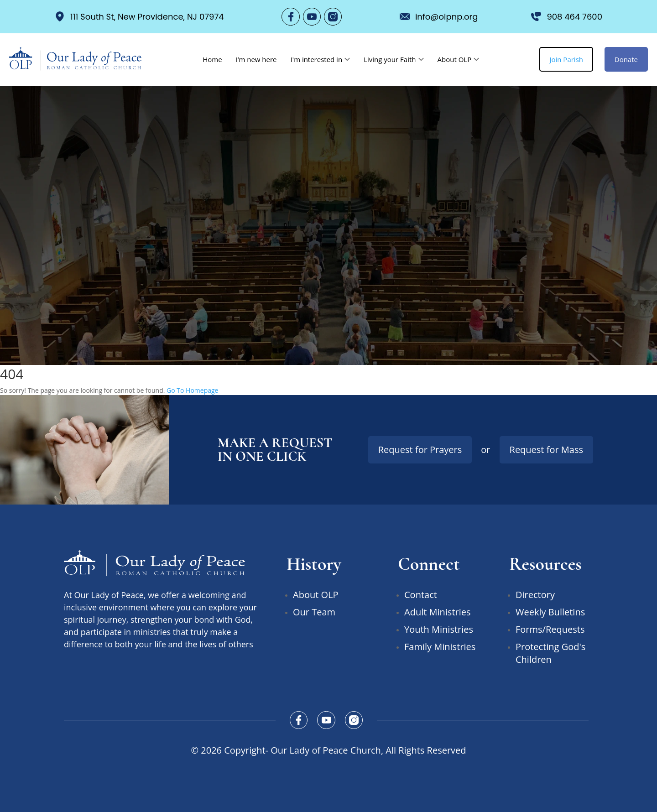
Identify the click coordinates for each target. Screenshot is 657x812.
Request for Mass (546, 449)
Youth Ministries (439, 629)
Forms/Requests (550, 629)
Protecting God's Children (550, 653)
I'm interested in (316, 59)
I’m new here (256, 59)
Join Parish (566, 59)
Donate (626, 59)
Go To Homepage (192, 390)
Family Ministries (440, 646)
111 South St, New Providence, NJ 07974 (139, 17)
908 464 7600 (567, 17)
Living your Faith (390, 59)
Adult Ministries (438, 612)
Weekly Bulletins (550, 612)
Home (212, 59)
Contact (421, 594)
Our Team (314, 612)
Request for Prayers (420, 449)
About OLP (454, 59)
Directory (535, 594)
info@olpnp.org (439, 17)
